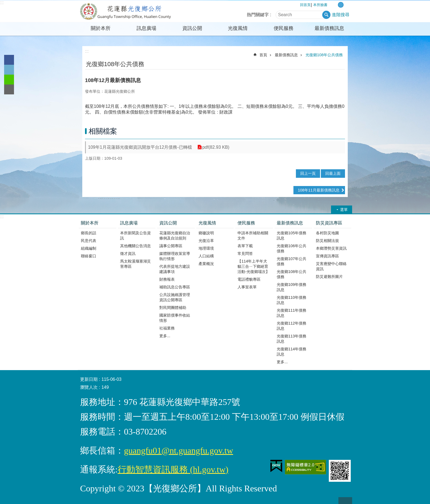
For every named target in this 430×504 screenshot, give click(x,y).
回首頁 (305, 5)
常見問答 (245, 254)
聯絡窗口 (89, 256)
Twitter (9, 70)
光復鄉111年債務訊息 (292, 313)
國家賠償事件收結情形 (175, 318)
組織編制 (89, 248)
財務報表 (167, 279)
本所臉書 (320, 5)
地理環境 (206, 248)
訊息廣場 (146, 28)
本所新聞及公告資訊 (135, 236)
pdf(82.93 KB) (216, 147)
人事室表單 (247, 287)
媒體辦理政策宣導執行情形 (175, 256)
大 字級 (346, 5)
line (9, 80)
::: (2, 3)
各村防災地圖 (327, 233)
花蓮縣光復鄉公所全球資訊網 (126, 11)
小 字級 (335, 5)
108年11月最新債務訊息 (319, 190)
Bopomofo (334, 64)
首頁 (263, 55)
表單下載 (245, 246)
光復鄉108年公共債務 (324, 55)
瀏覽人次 (89, 387)
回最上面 (333, 173)
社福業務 (167, 328)
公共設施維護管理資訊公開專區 (175, 297)
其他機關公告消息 (135, 246)
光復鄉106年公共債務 (292, 248)
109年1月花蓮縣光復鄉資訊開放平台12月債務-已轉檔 (140, 147)
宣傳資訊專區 (327, 256)
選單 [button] (344, 210)
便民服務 (284, 28)
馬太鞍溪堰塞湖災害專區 (135, 264)
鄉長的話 (89, 233)
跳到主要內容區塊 (3, 3)
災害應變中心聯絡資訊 (331, 266)
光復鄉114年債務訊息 (292, 352)
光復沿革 (206, 241)
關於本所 (101, 28)
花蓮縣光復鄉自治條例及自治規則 (175, 236)
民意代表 (89, 241)
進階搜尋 (341, 15)
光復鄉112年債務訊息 (292, 326)
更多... (165, 336)
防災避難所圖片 (329, 277)
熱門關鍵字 (258, 15)
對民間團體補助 (173, 308)
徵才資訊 (128, 254)
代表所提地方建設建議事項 (175, 269)
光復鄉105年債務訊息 (292, 236)
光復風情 (238, 28)
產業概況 (206, 264)
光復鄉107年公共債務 (292, 261)
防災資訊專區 (329, 223)
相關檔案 (103, 131)
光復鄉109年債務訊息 (292, 287)
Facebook (9, 60)
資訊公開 (192, 28)
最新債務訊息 (329, 28)
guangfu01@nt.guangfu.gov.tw (179, 450)
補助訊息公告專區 (175, 287)
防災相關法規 (327, 241)
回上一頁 (308, 173)
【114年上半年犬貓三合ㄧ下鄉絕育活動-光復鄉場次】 (254, 266)
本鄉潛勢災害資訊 (331, 248)
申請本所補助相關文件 (253, 236)
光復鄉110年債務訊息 (292, 300)
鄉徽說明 (206, 233)
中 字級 (341, 5)
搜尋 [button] (326, 15)
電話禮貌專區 (249, 279)
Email (9, 89)
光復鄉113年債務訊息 (292, 339)
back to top (345, 501)
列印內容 (327, 64)
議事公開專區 (171, 246)
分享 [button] (342, 64)
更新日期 (89, 379)
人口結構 (206, 256)
